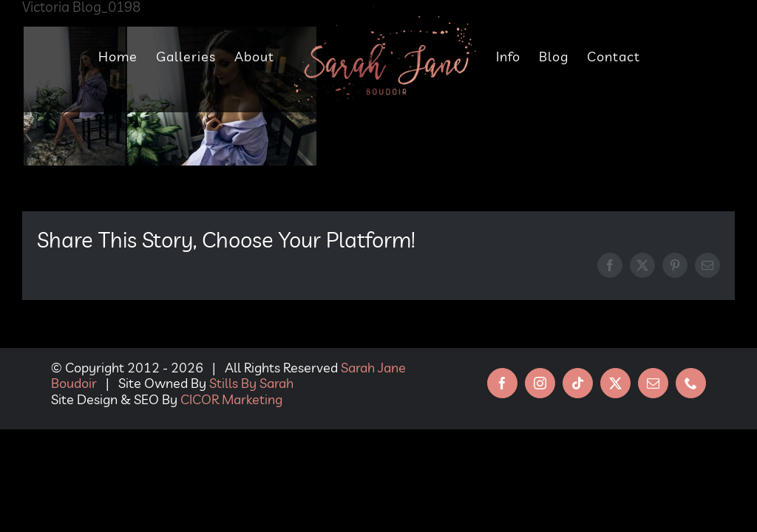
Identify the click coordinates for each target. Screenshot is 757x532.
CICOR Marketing (231, 399)
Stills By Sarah (251, 383)
